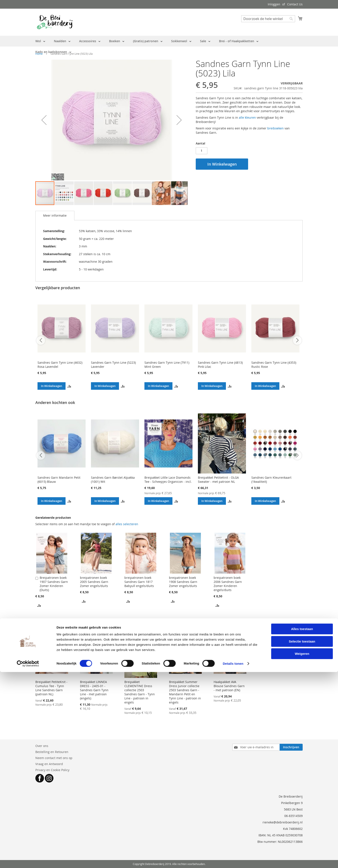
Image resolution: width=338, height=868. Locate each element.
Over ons (42, 746)
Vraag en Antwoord (49, 764)
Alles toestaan (302, 825)
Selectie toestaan (302, 837)
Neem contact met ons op (54, 758)
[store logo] (55, 22)
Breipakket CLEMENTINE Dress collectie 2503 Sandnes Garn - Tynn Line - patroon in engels (140, 692)
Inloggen (274, 4)
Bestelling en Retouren (52, 752)
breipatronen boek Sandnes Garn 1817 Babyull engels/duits (139, 582)
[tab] (55, 216)
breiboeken (275, 128)
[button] (44, 120)
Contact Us (295, 4)
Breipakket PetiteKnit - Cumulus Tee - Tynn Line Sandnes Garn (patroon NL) (51, 688)
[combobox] (268, 19)
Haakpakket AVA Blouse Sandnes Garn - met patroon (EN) (229, 686)
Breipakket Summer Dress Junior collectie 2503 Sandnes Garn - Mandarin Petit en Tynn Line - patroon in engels (185, 692)
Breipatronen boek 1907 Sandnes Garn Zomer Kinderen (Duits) (54, 584)
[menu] (169, 47)
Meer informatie (55, 215)
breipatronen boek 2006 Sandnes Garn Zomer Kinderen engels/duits (228, 584)
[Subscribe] (291, 747)
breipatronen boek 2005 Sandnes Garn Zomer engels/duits (94, 582)
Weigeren (302, 850)
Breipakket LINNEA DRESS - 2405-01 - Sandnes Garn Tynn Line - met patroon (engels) (94, 690)
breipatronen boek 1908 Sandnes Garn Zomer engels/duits (183, 582)
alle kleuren (247, 117)
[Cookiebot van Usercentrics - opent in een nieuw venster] (28, 860)
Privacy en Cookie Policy (52, 770)
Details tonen (233, 859)
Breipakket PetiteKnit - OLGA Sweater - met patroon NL (218, 480)
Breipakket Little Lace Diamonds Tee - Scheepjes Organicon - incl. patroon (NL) (168, 482)
